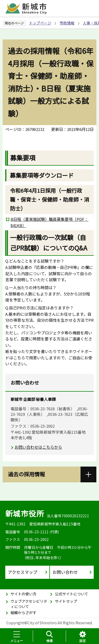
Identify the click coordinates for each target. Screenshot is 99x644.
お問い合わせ (65, 572)
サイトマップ (66, 601)
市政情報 (67, 23)
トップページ (40, 23)
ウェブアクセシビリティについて (29, 604)
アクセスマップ (23, 572)
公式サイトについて (72, 594)
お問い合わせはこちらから (38, 447)
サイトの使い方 (23, 594)
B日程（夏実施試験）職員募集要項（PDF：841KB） (49, 222)
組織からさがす (23, 612)
